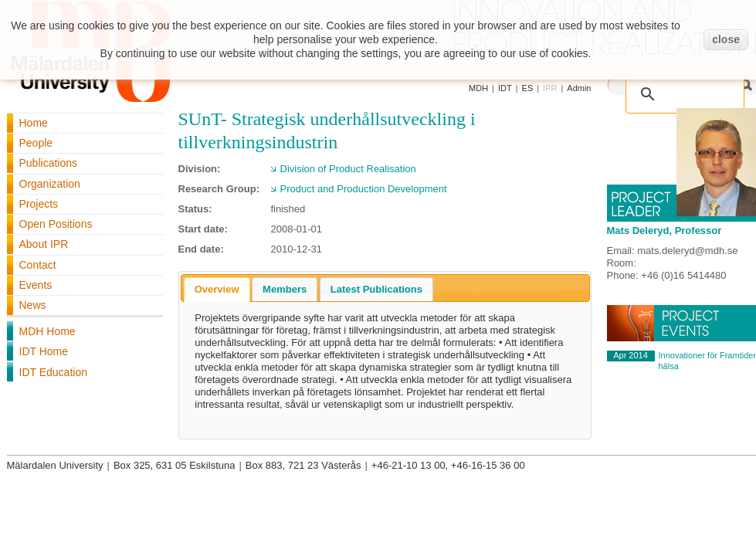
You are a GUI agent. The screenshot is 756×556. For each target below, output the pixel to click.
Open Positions (56, 224)
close (726, 39)
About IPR (44, 244)
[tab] (217, 290)
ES (528, 88)
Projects (39, 204)
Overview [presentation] (217, 289)
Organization (50, 184)
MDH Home (47, 331)
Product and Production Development (364, 189)
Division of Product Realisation (348, 169)
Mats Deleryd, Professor (664, 231)
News (33, 305)
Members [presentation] (285, 289)
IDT (505, 88)
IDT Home (44, 351)
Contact (38, 265)
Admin (579, 88)
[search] (669, 86)
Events (36, 285)
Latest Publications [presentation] (376, 289)
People (36, 143)
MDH (478, 88)
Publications (49, 163)
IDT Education (53, 372)
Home (34, 123)
